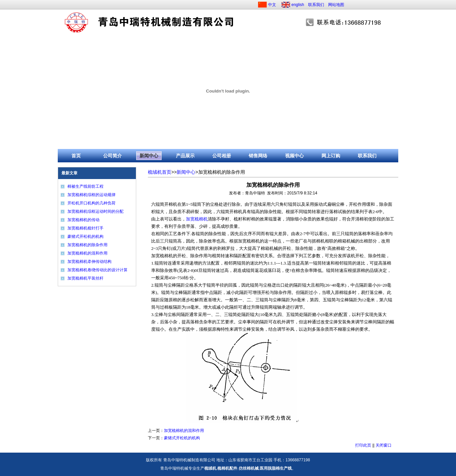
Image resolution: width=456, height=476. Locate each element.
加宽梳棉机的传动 (83, 220)
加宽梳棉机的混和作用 (87, 253)
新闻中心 (149, 156)
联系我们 (316, 5)
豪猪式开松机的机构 (85, 236)
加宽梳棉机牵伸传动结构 (89, 262)
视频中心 (294, 156)
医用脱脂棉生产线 (276, 468)
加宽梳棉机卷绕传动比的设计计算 (97, 270)
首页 (76, 156)
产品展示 (185, 156)
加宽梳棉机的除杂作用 (87, 245)
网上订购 (331, 156)
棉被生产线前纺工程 (85, 186)
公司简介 (112, 156)
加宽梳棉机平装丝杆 (85, 278)
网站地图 (336, 5)
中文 (272, 5)
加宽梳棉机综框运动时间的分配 (95, 211)
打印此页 (363, 445)
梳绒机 (210, 468)
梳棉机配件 (227, 468)
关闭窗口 (384, 445)
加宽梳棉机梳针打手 (85, 228)
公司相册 (222, 156)
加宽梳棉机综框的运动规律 (91, 195)
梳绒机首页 (160, 172)
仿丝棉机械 (249, 468)
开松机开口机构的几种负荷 (91, 203)
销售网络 (258, 156)
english (298, 5)
